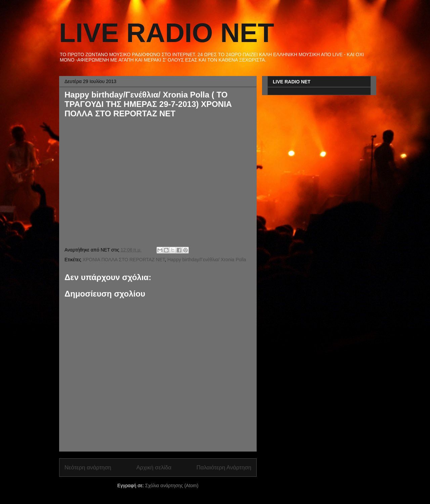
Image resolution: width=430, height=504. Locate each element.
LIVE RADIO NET (167, 33)
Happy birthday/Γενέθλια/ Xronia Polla (207, 260)
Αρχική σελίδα (154, 468)
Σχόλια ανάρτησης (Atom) (172, 486)
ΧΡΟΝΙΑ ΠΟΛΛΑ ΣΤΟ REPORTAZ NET (124, 260)
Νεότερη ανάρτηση (88, 468)
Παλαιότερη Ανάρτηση (224, 468)
